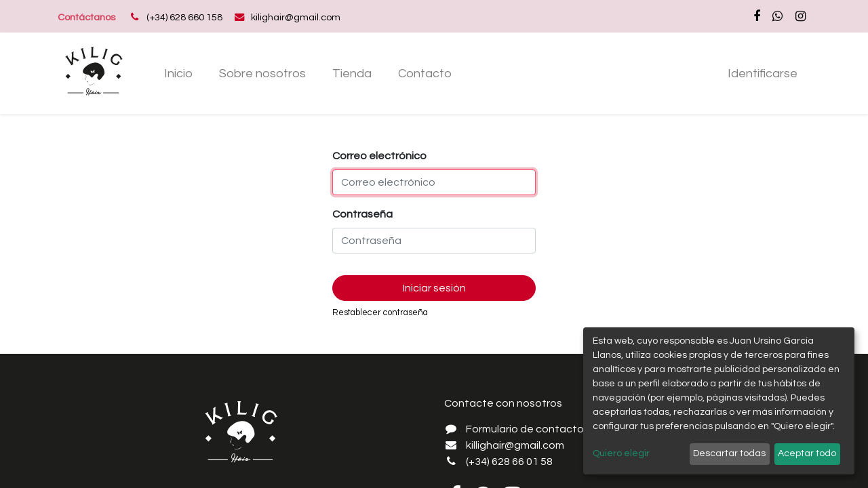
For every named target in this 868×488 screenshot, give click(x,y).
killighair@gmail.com (515, 445)
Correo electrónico (379, 156)
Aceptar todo (807, 453)
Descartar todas (729, 453)
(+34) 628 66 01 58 (509, 462)
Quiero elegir (621, 453)
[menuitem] (179, 74)
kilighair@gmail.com (296, 17)
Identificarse (763, 74)
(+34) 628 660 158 (184, 17)
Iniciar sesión (434, 288)
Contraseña (362, 214)
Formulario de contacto (525, 429)
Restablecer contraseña (380, 313)
